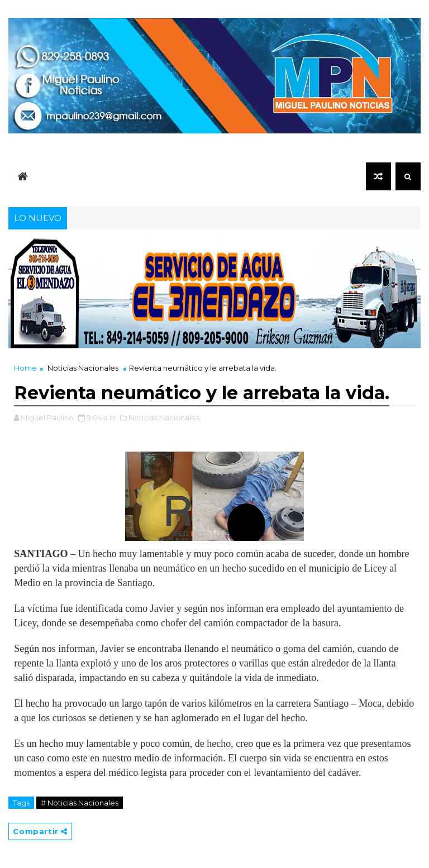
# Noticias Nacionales (80, 803)
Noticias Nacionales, (165, 418)
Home (25, 368)
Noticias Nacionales (83, 368)
